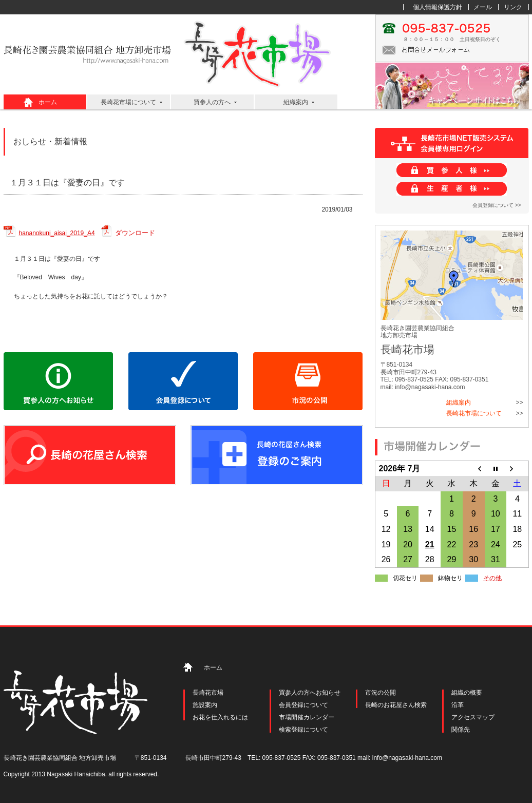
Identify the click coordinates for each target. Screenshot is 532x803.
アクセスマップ (473, 717)
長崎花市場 (208, 693)
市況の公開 (381, 693)
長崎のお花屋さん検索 (396, 705)
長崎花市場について (128, 102)
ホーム (48, 102)
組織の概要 (467, 693)
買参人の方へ (212, 102)
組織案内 (296, 102)
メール (483, 7)
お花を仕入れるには (220, 717)
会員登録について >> (497, 205)
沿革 (458, 705)
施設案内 (205, 705)
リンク (513, 7)
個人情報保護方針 (438, 7)
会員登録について (303, 705)
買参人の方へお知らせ (310, 693)
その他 (492, 578)
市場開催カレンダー (307, 717)
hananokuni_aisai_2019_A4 (57, 233)
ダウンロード (135, 233)
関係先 (461, 730)
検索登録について (303, 730)
